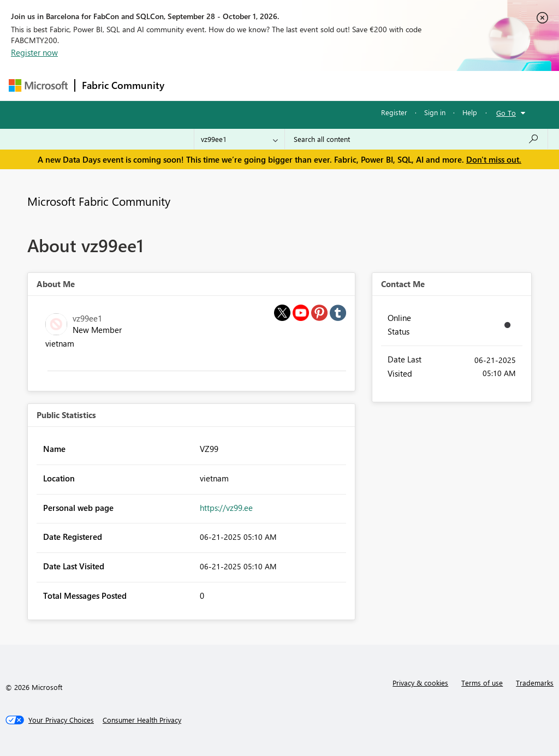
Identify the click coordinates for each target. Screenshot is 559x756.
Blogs (379, 85)
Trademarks (535, 683)
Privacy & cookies (420, 683)
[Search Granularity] (239, 139)
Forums (189, 85)
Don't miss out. (494, 159)
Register (394, 112)
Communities (331, 85)
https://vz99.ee (226, 508)
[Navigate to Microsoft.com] (38, 85)
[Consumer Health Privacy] (142, 720)
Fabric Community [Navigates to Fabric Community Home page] (123, 85)
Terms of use (482, 683)
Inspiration (237, 85)
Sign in (435, 112)
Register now (34, 52)
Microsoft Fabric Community (99, 201)
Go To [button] (506, 113)
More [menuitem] (417, 85)
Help (470, 112)
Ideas (282, 85)
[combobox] (416, 139)
